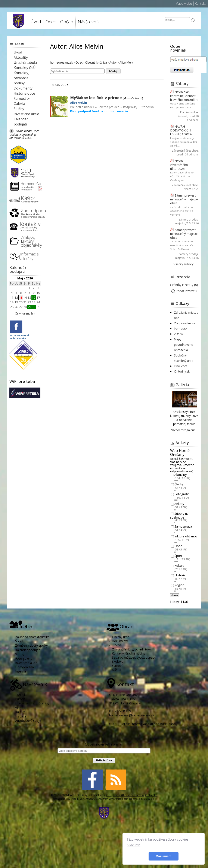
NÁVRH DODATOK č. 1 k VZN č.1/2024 (181, 130)
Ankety (179, 504)
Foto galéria (24, 658)
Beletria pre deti (108, 107)
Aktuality (21, 57)
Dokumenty (23, 88)
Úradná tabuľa (25, 63)
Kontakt (200, 4)
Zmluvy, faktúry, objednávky (131, 649)
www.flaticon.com (119, 799)
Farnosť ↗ (22, 98)
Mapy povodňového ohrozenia (184, 345)
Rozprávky (130, 107)
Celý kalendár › (25, 313)
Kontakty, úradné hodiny (129, 653)
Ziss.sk (179, 334)
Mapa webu (184, 4)
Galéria (19, 104)
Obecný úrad (121, 637)
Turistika (21, 695)
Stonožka (147, 107)
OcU (109, 795)
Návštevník (89, 22)
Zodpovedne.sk (185, 323)
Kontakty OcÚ (25, 68)
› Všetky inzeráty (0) (184, 285)
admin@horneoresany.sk (128, 795)
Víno (18, 708)
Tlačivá (117, 645)
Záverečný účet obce (185, 151)
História (180, 575)
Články (179, 484)
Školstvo (118, 661)
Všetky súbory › (184, 264)
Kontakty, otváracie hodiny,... (21, 78)
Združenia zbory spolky (31, 645)
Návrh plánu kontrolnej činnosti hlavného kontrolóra (184, 96)
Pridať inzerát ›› (184, 291)
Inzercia (183, 277)
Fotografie (182, 494)
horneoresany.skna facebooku (19, 337)
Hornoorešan (24, 667)
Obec (51, 22)
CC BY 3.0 (149, 799)
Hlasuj (175, 595)
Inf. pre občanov (186, 536)
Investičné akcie (26, 114)
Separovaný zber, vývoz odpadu (134, 657)
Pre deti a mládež (82, 107)
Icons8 (99, 799)
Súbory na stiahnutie (179, 515)
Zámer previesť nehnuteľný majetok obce (184, 199)
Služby (19, 109)
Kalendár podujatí (18, 269)
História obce (24, 93)
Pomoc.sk (181, 329)
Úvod (36, 22)
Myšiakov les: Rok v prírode (96, 98)
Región (179, 585)
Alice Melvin (79, 103)
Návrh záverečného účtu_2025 (179, 165)
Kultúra (179, 566)
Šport (178, 556)
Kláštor (117, 670)
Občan (67, 22)
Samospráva (183, 526)
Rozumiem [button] (164, 856)
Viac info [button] (134, 845)
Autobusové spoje (28, 721)
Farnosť (117, 666)
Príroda (20, 699)
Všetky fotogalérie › (184, 430)
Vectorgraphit (87, 799)
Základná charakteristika (32, 637)
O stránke (151, 795)
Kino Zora (181, 366)
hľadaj (113, 71)
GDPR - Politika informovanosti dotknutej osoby (143, 724)
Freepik (74, 799)
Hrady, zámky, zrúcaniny (32, 703)
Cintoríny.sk (182, 371)
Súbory (182, 83)
